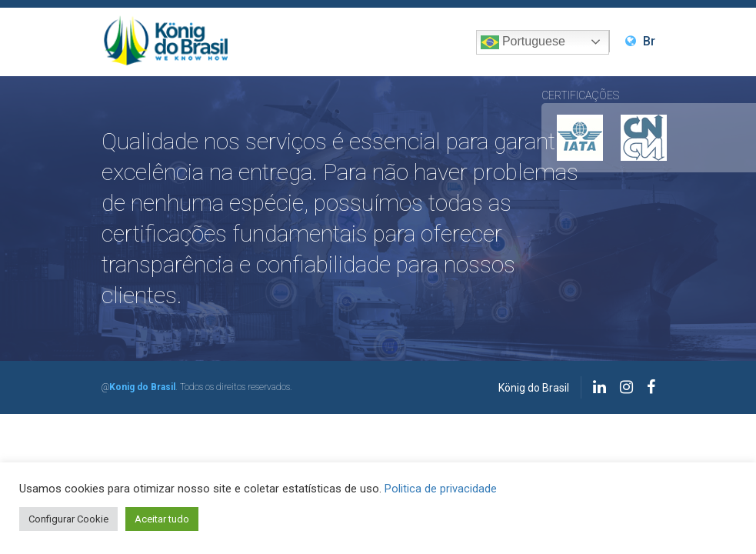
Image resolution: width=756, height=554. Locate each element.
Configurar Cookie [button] (68, 519)
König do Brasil (534, 388)
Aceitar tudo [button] (162, 519)
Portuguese (523, 42)
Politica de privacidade (441, 489)
